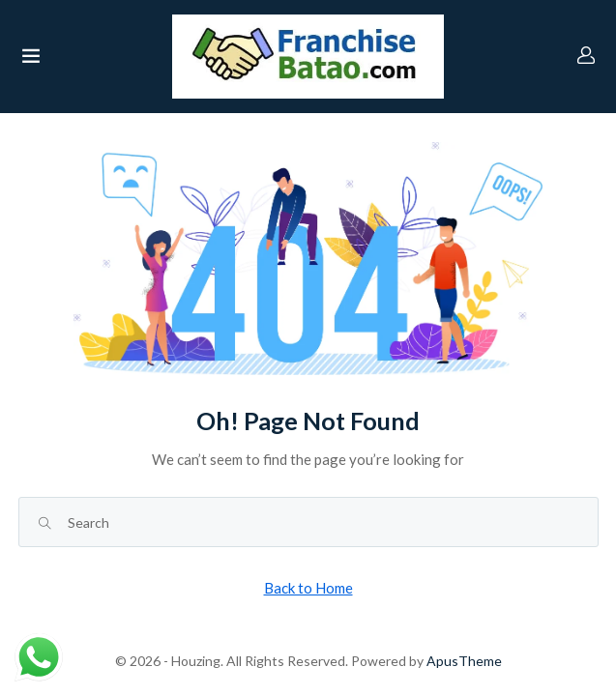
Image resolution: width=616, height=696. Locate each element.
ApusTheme (464, 661)
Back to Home (308, 588)
